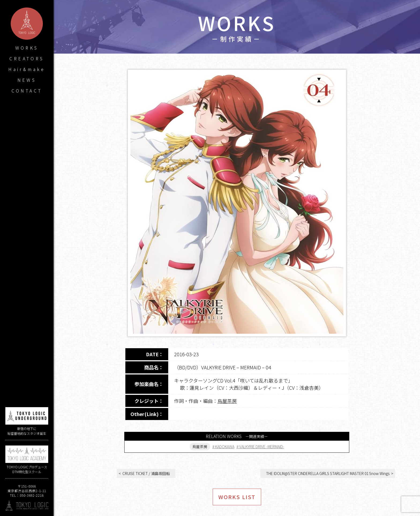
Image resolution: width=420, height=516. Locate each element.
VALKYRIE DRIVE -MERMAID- (262, 447)
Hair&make (27, 69)
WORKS (27, 48)
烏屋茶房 (227, 401)
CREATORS (27, 58)
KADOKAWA (225, 447)
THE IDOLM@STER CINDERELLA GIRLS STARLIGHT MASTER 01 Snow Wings (328, 473)
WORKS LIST (237, 497)
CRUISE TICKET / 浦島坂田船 (146, 473)
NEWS (27, 80)
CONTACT (27, 91)
